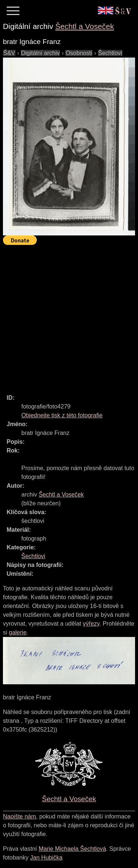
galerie (18, 632)
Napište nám (20, 816)
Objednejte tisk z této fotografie (62, 415)
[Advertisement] (69, 316)
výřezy (91, 624)
